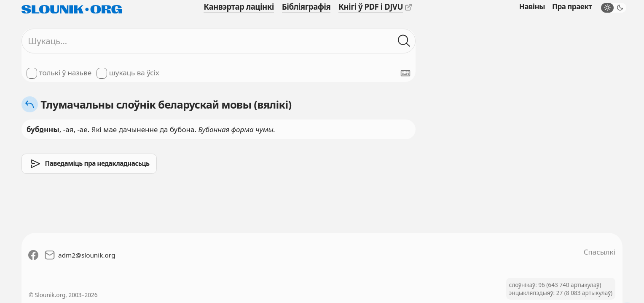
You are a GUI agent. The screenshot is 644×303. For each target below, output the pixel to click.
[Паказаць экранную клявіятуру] (405, 73)
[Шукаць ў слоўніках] (404, 41)
